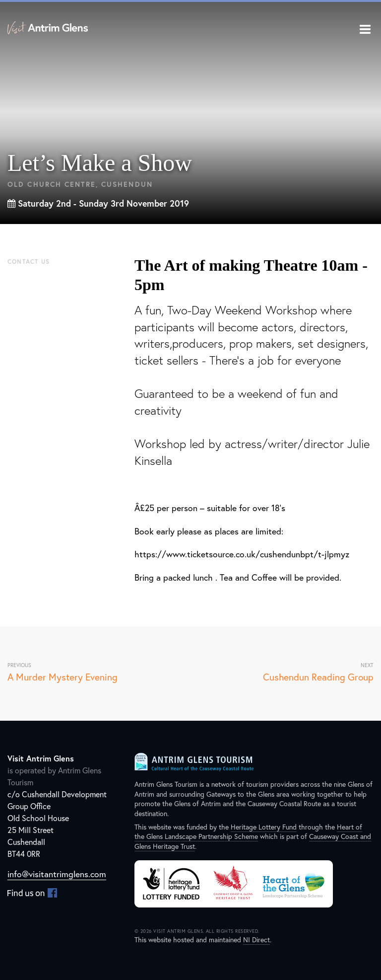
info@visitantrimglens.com (57, 874)
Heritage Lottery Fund (264, 827)
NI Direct (256, 940)
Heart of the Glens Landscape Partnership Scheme (248, 832)
